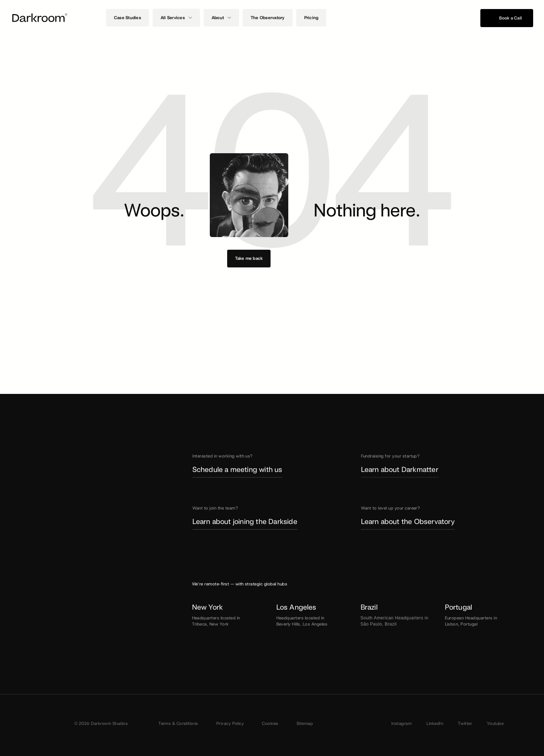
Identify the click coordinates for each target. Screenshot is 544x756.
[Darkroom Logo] (40, 18)
